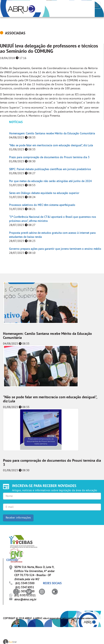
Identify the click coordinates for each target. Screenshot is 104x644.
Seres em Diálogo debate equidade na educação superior (44, 193)
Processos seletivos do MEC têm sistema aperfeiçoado (42, 205)
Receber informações (18, 518)
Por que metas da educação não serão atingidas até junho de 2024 (50, 181)
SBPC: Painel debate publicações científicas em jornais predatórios (50, 169)
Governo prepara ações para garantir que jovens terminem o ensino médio (55, 249)
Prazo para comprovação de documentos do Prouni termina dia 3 (49, 158)
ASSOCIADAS (15, 33)
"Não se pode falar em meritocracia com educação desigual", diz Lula (51, 146)
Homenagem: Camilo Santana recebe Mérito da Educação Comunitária (52, 134)
